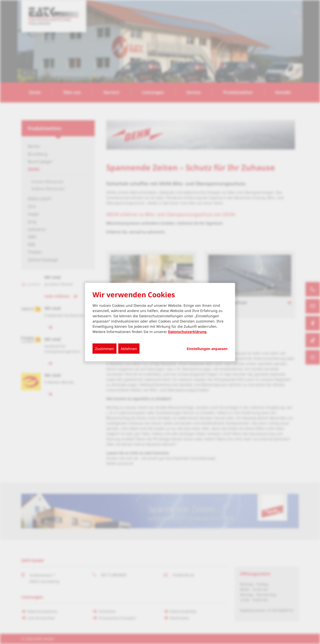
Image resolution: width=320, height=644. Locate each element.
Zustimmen (104, 348)
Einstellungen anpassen (207, 348)
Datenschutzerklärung (187, 331)
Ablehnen (129, 348)
